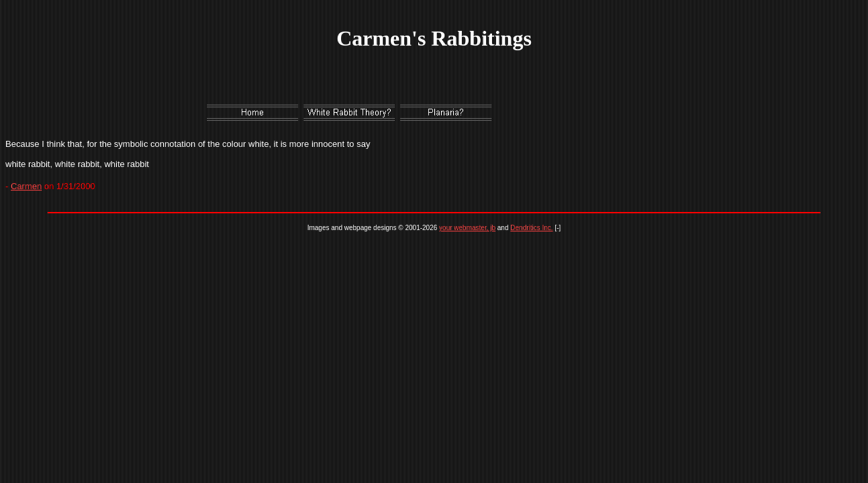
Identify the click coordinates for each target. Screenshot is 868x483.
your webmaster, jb (467, 228)
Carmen (26, 186)
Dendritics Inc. (531, 228)
